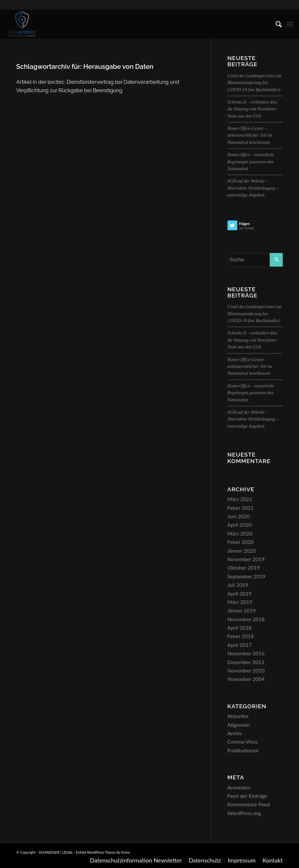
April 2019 (240, 593)
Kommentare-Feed (249, 804)
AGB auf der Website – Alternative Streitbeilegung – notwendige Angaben (253, 188)
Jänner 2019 (242, 610)
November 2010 (246, 670)
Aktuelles (238, 716)
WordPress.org (244, 813)
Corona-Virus (243, 742)
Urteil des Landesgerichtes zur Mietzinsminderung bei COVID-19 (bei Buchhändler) (255, 83)
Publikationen (243, 750)
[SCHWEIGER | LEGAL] (22, 24)
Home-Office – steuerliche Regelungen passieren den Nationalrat (251, 162)
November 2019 (246, 559)
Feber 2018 (241, 636)
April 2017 (240, 645)
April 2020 (240, 525)
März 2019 (240, 602)
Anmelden (239, 787)
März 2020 (240, 533)
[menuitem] (275, 24)
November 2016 (246, 653)
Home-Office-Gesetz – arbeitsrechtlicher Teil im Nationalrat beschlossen (250, 135)
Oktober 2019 (244, 567)
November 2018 (246, 619)
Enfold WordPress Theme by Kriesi (103, 852)
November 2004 (246, 679)
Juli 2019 (238, 585)
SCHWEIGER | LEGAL (56, 852)
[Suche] (275, 24)
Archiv (235, 733)
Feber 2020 (241, 542)
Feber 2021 (241, 508)
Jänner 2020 (242, 551)
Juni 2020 (239, 516)
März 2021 (240, 499)
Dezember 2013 (246, 662)
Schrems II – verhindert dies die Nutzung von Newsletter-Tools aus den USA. (253, 109)
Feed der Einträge (247, 796)
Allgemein (239, 725)
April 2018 (240, 628)
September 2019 (247, 576)
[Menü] (290, 24)
